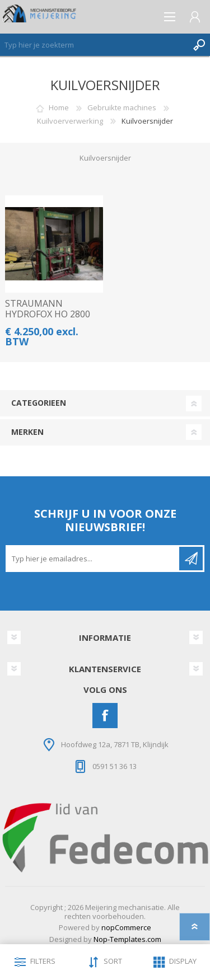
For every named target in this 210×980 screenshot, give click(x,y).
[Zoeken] (94, 45)
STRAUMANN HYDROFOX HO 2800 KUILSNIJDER (48, 315)
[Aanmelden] (93, 559)
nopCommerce (126, 927)
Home (59, 107)
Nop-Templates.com (127, 939)
